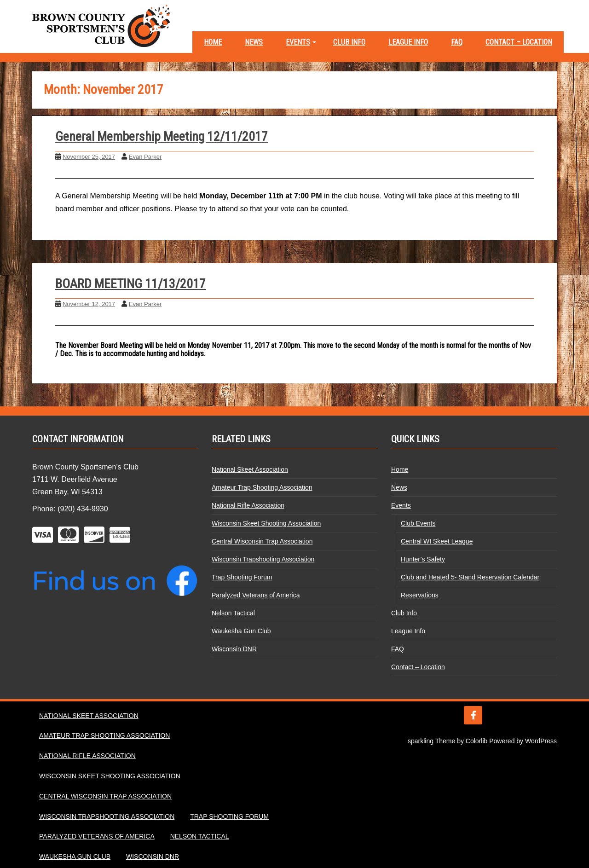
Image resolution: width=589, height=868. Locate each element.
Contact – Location (519, 42)
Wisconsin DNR (234, 649)
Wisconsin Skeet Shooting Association (266, 523)
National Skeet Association (250, 469)
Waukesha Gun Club (241, 631)
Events (298, 42)
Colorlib (476, 741)
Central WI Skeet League (437, 541)
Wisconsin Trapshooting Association (263, 559)
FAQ (457, 42)
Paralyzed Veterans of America (256, 595)
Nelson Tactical (233, 613)
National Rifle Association (248, 505)
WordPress (541, 741)
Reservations (420, 595)
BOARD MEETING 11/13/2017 (130, 284)
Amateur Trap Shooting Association (262, 487)
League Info (408, 42)
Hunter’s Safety (423, 559)
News (254, 42)
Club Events (418, 523)
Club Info (349, 42)
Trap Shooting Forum (242, 577)
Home (213, 42)
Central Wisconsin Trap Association (262, 541)
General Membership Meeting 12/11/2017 (162, 136)
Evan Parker (145, 157)
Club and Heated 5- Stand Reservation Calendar (470, 577)
